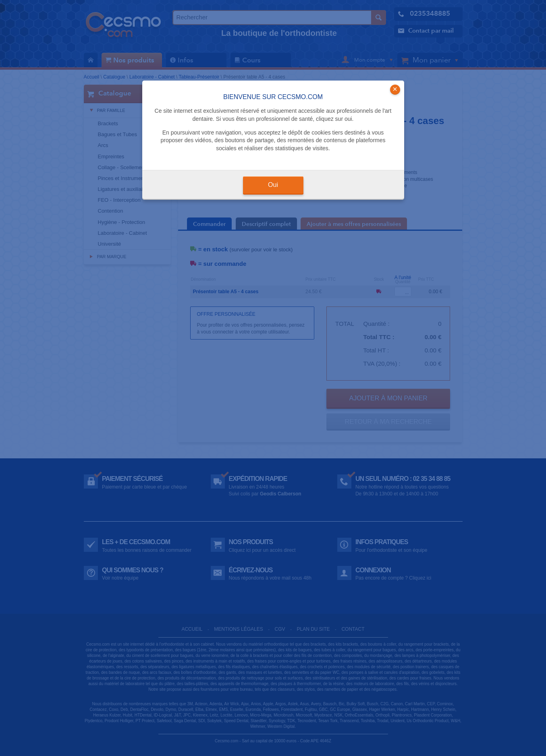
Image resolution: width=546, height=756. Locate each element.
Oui (273, 185)
